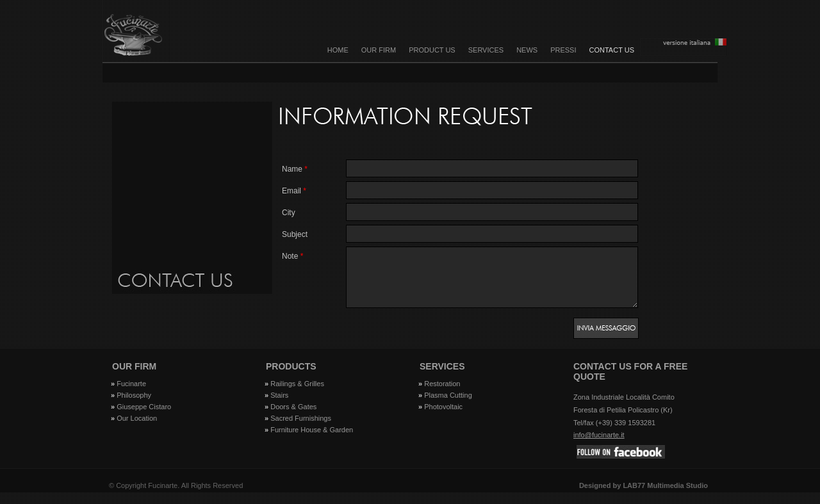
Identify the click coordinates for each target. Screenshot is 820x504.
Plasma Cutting (448, 407)
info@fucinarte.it (599, 446)
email (294, 191)
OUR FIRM (379, 50)
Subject (295, 234)
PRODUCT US (432, 50)
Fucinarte (131, 395)
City (289, 213)
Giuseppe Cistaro (144, 418)
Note (292, 256)
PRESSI (563, 50)
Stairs (279, 407)
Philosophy (134, 407)
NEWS (527, 50)
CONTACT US (612, 50)
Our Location (137, 430)
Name (295, 169)
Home (338, 50)
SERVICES (486, 50)
